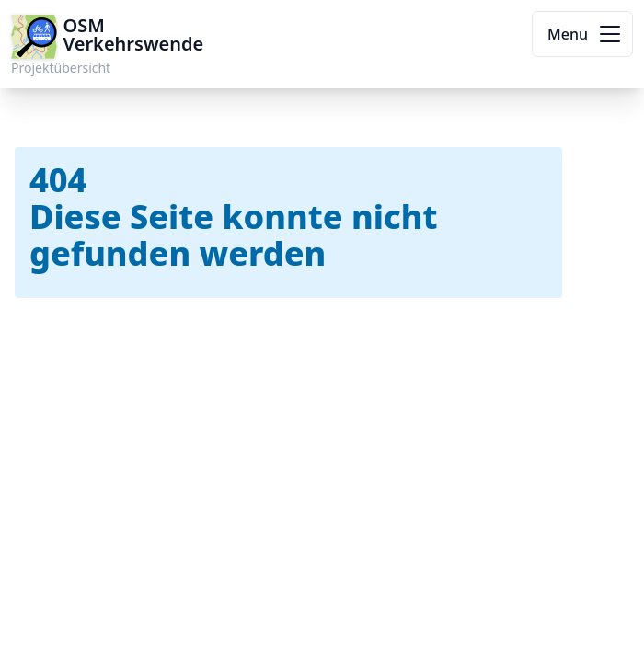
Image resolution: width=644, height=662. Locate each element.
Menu (586, 34)
